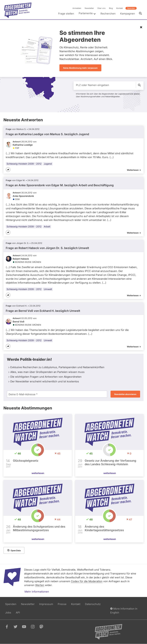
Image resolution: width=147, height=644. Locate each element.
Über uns (101, 8)
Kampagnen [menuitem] (128, 14)
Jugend (48, 164)
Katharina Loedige (23, 145)
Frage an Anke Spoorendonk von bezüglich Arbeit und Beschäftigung (60, 185)
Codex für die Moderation (87, 581)
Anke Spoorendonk (23, 196)
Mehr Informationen (37, 592)
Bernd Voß (18, 321)
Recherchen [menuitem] (108, 14)
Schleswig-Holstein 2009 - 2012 (24, 164)
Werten (40, 585)
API (18, 613)
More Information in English (124, 610)
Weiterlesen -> (134, 170)
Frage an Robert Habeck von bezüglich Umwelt (47, 248)
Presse (62, 604)
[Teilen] (8, 170)
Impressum (46, 604)
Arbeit (47, 226)
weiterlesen (38, 473)
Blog (111, 8)
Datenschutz (93, 604)
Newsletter (89, 8)
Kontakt (120, 8)
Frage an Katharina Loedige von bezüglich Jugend (47, 134)
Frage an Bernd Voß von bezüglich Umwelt (43, 311)
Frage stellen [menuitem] (66, 14)
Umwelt (48, 289)
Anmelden (77, 8)
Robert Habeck (21, 259)
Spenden (131, 8)
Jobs (8, 613)
